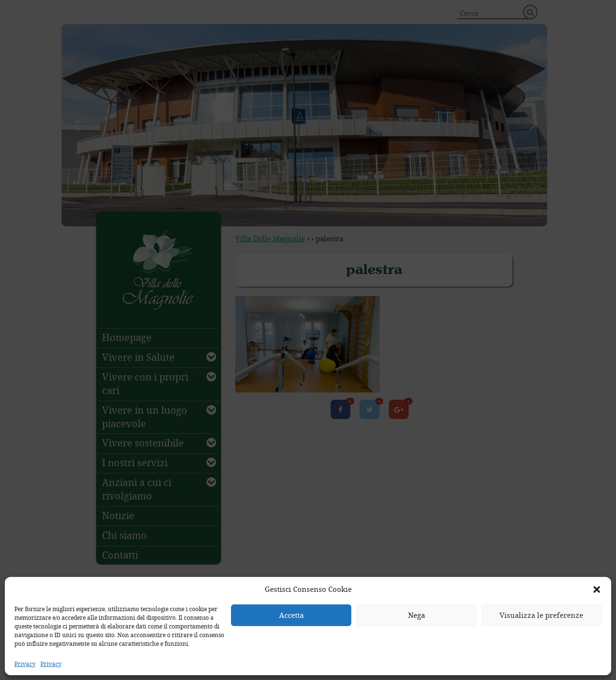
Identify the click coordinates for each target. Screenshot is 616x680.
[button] (597, 589)
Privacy (25, 664)
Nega (417, 615)
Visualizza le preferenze (541, 615)
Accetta (291, 615)
